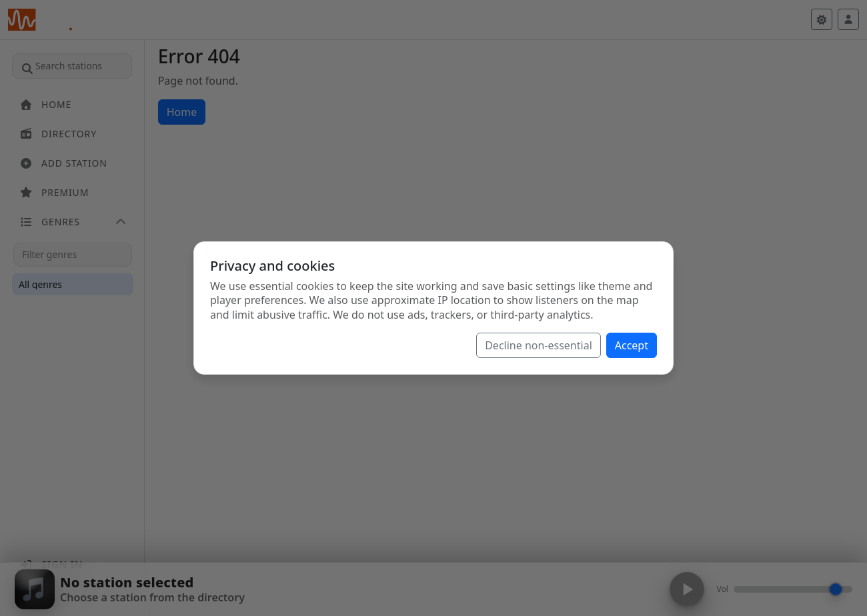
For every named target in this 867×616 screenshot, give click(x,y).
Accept (632, 345)
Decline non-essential (539, 345)
